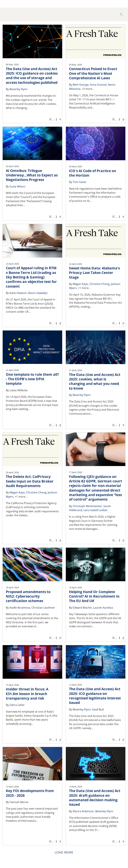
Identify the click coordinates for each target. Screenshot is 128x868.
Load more (64, 852)
